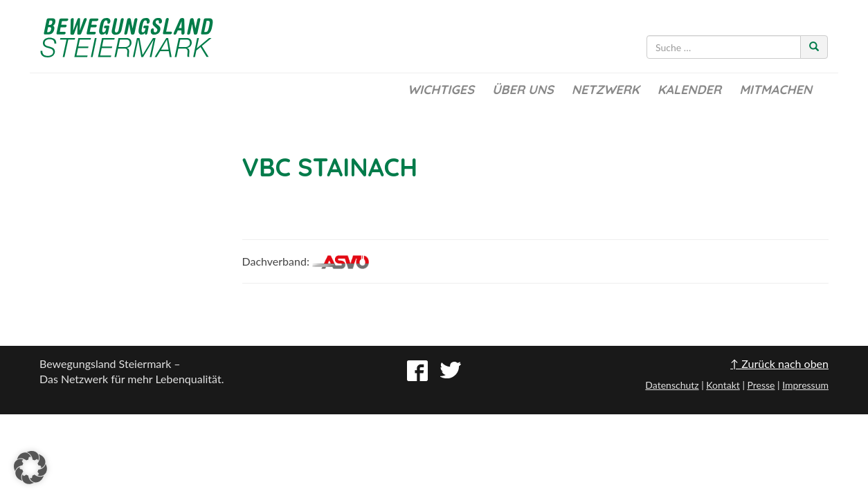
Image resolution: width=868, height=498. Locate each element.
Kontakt (723, 385)
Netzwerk (606, 90)
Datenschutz (672, 385)
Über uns (523, 90)
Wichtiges (441, 90)
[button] (30, 468)
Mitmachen (776, 90)
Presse (761, 385)
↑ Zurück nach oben (779, 363)
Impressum (805, 385)
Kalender (689, 90)
